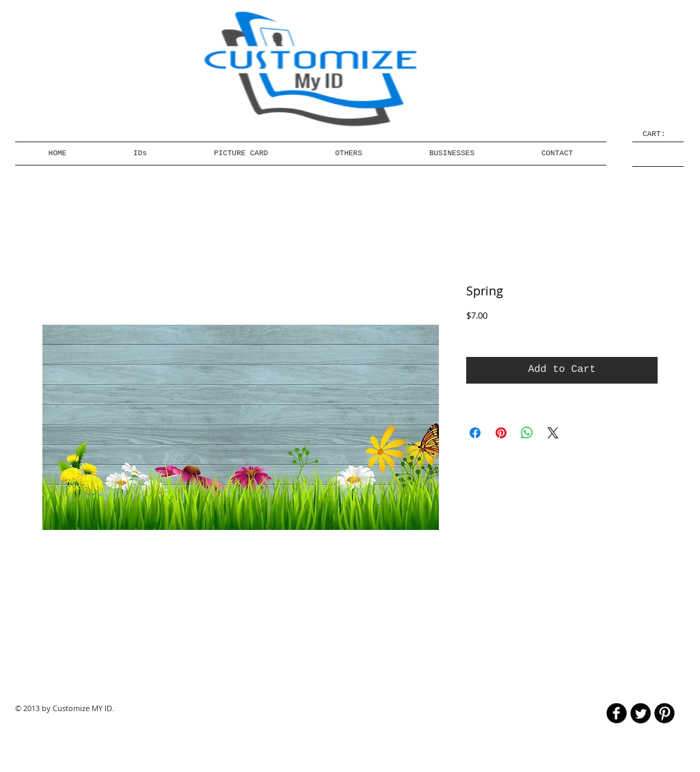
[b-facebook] (617, 713)
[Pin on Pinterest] (501, 433)
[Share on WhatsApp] (527, 433)
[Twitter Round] (641, 713)
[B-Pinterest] (664, 713)
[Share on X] (553, 433)
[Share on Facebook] (475, 433)
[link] (658, 134)
